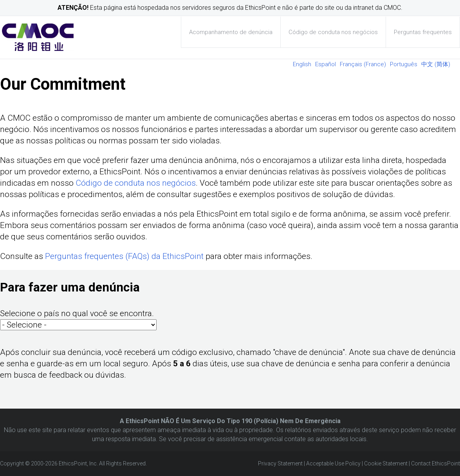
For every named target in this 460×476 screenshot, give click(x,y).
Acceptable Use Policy (333, 463)
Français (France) (363, 64)
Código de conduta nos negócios (333, 32)
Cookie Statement (386, 463)
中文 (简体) (436, 64)
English (302, 64)
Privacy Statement (280, 463)
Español (326, 64)
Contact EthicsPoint (436, 463)
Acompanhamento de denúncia (231, 32)
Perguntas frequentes (423, 32)
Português (404, 64)
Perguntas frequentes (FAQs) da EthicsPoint (124, 256)
